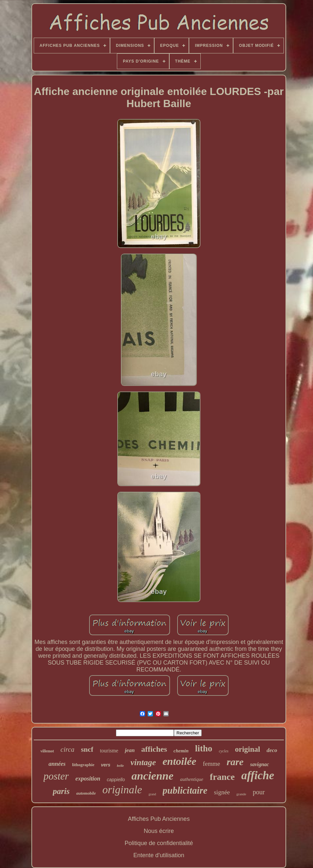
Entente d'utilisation (159, 855)
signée (222, 792)
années (57, 764)
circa (67, 749)
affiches (154, 749)
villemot (47, 751)
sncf (87, 749)
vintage (143, 762)
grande (241, 794)
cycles (223, 751)
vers (106, 765)
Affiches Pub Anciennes (159, 819)
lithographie (83, 765)
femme (211, 764)
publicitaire (185, 790)
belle (120, 765)
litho (204, 748)
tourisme (109, 751)
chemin (181, 751)
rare (235, 762)
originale (122, 790)
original (248, 749)
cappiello (116, 780)
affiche (258, 775)
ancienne (152, 776)
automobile (86, 793)
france (222, 777)
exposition (88, 779)
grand (152, 794)
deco (272, 750)
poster (56, 776)
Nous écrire (159, 831)
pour (259, 792)
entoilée (179, 761)
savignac (260, 764)
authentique (192, 779)
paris (61, 791)
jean (130, 750)
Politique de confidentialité (159, 843)
